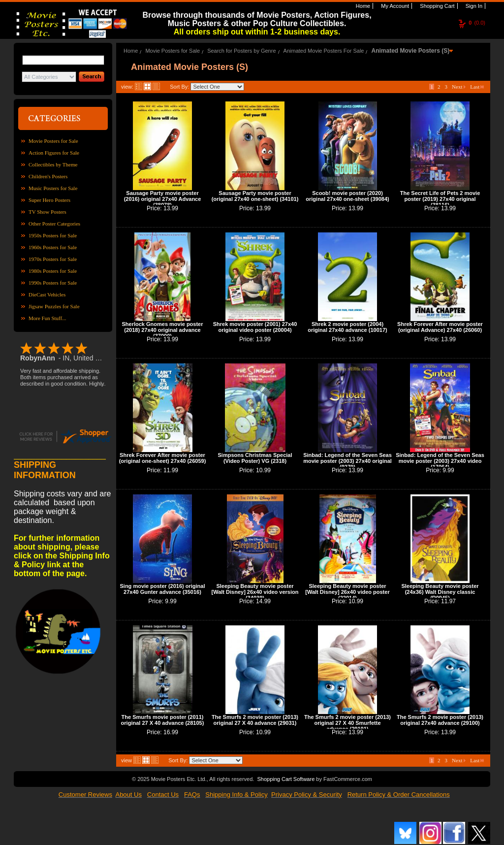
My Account (394, 6)
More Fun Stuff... (47, 318)
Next (459, 87)
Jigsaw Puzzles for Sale (54, 306)
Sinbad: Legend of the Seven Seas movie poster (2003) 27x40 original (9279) (347, 461)
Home (362, 6)
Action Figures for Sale (54, 153)
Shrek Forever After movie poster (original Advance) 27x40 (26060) (440, 327)
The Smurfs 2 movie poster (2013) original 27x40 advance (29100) (440, 720)
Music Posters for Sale (53, 188)
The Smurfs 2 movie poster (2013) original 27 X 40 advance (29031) (255, 720)
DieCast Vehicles (47, 294)
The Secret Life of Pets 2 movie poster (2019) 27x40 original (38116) (440, 199)
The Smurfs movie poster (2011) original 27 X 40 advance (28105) (163, 720)
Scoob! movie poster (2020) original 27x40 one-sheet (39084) (347, 196)
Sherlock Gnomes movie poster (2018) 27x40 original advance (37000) (162, 330)
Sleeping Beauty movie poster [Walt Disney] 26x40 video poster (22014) (347, 592)
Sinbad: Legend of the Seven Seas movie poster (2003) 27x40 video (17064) (440, 461)
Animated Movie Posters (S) (411, 51)
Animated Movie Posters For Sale (324, 51)
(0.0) (477, 23)
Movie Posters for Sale (53, 141)
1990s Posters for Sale (53, 283)
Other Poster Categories (54, 224)
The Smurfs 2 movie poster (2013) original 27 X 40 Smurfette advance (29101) (347, 723)
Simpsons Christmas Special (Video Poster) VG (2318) (255, 458)
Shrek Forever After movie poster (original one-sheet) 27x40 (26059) (163, 458)
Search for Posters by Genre (241, 51)
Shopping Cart (436, 6)
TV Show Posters (47, 212)
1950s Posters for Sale (53, 235)
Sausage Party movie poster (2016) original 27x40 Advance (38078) (163, 199)
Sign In (473, 6)
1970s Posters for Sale (53, 259)
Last (477, 87)
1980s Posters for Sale (53, 271)
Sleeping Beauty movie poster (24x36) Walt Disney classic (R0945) (440, 592)
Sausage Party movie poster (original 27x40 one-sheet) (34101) (255, 196)
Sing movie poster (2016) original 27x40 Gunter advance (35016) (163, 589)
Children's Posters (48, 176)
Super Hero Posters (49, 200)
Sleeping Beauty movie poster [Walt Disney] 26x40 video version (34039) (255, 592)
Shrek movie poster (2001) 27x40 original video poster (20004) (255, 327)
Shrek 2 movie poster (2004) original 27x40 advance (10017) (347, 327)
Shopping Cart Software (286, 779)
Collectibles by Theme (53, 164)
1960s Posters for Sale (53, 247)
